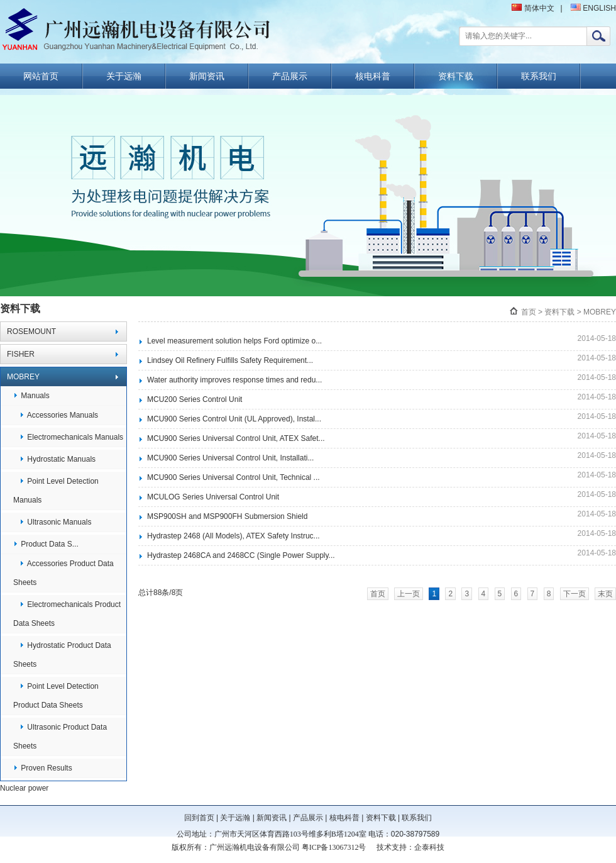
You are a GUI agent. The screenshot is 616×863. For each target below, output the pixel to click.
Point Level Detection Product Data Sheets (56, 696)
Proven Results (43, 768)
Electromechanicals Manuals (71, 437)
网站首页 (41, 76)
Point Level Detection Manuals (56, 491)
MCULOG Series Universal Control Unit (213, 497)
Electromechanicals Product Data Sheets (67, 614)
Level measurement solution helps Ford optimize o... (234, 341)
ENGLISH (593, 8)
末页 (605, 594)
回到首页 (199, 818)
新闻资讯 (207, 76)
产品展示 (290, 76)
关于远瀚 (124, 76)
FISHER (21, 354)
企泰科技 (429, 847)
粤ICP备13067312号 (334, 847)
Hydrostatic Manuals (58, 459)
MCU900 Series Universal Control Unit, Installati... (230, 458)
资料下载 (456, 76)
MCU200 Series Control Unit (195, 399)
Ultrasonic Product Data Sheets (60, 737)
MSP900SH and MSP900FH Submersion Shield (227, 516)
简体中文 (533, 8)
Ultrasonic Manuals (55, 522)
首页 (529, 312)
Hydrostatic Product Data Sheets (62, 655)
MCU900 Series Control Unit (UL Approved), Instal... (234, 419)
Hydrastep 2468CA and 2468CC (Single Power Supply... (241, 555)
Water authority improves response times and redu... (234, 380)
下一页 (575, 594)
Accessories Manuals (59, 415)
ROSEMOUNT (31, 331)
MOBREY (23, 377)
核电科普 (373, 76)
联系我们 (539, 76)
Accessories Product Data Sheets (63, 573)
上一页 (409, 594)
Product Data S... (46, 544)
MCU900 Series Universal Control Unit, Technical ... (234, 477)
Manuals (31, 396)
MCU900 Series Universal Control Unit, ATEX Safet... (236, 438)
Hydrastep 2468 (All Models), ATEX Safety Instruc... (234, 536)
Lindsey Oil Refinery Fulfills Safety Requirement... (230, 360)
